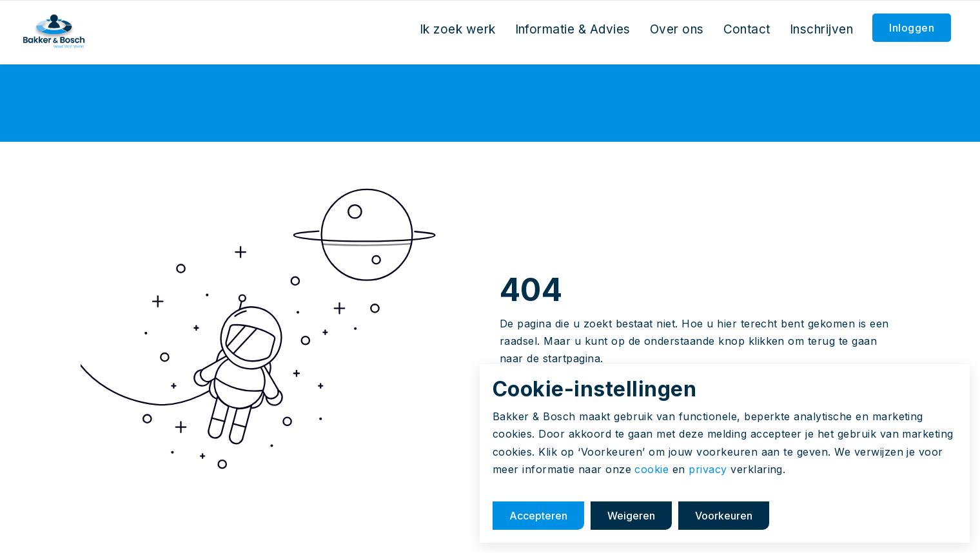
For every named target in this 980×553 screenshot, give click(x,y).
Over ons (677, 29)
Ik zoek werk (458, 29)
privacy (708, 469)
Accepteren (538, 516)
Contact (747, 29)
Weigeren (631, 516)
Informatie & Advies (573, 29)
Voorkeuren (724, 516)
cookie (652, 469)
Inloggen (912, 28)
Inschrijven (821, 29)
